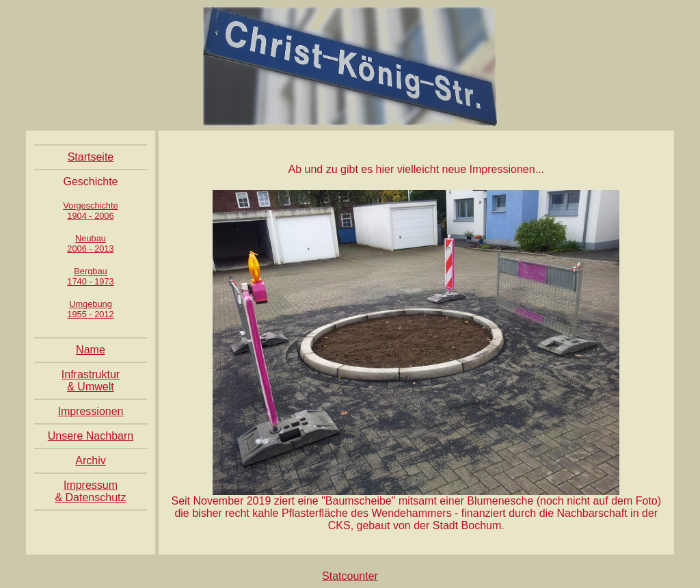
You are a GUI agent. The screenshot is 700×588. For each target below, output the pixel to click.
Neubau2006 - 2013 (90, 243)
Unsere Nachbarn (91, 436)
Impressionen (90, 411)
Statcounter (350, 576)
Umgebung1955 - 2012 (90, 309)
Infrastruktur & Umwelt (91, 380)
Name (91, 350)
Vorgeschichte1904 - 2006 (90, 211)
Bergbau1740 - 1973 (90, 276)
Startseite (91, 157)
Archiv (90, 460)
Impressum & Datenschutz (90, 491)
